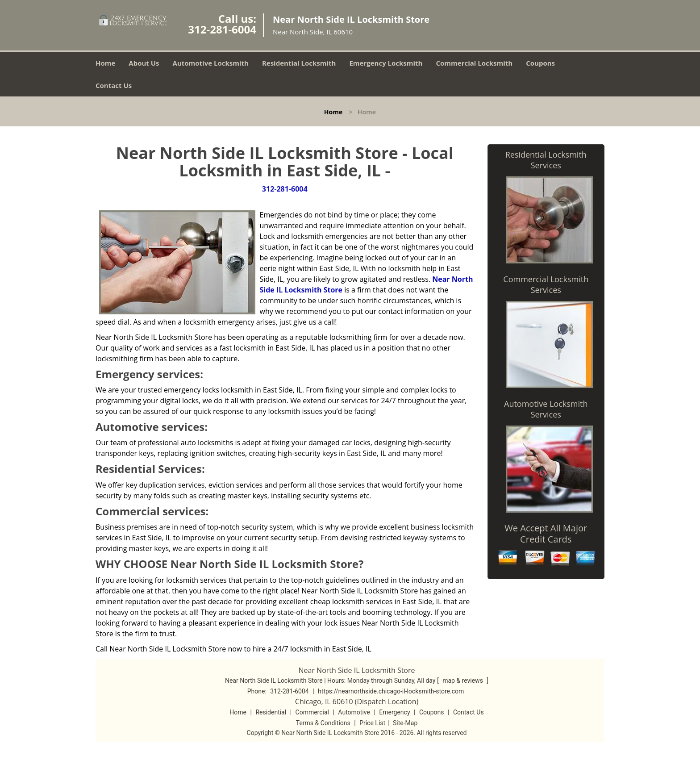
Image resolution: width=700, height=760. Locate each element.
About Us (144, 63)
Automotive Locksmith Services (546, 409)
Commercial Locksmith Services (546, 284)
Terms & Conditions (323, 723)
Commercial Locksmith (474, 63)
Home (105, 63)
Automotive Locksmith (211, 63)
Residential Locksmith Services (546, 160)
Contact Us (114, 85)
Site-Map (405, 723)
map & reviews (463, 681)
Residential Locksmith (299, 63)
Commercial (312, 712)
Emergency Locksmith (386, 63)
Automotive (354, 712)
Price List (372, 723)
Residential (271, 712)
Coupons (540, 63)
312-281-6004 (222, 29)
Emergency (394, 712)
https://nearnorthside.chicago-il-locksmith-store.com (391, 691)
